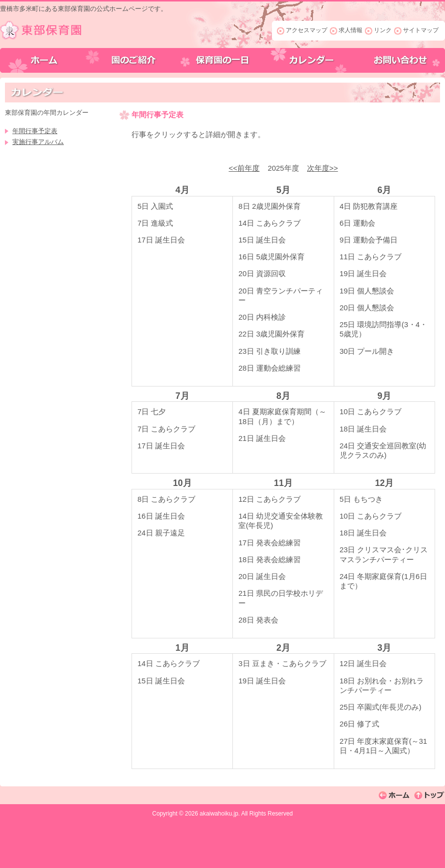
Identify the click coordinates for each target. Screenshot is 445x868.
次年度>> (322, 168)
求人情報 (351, 30)
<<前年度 (244, 168)
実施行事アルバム (38, 142)
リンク (383, 30)
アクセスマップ (307, 30)
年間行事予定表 (35, 131)
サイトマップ (421, 30)
